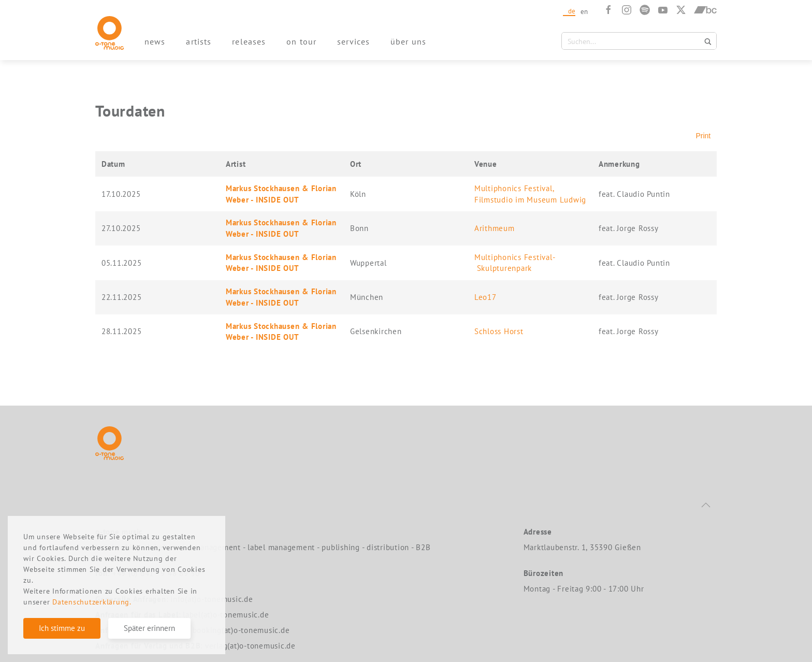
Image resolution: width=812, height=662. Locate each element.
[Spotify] (645, 10)
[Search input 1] (633, 41)
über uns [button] (408, 41)
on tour (301, 41)
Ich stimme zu (62, 628)
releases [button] (249, 41)
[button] (706, 505)
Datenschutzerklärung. (92, 602)
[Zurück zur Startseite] (110, 33)
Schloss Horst (499, 331)
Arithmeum (495, 228)
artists (199, 41)
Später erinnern (149, 628)
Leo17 (485, 297)
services (353, 41)
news (155, 41)
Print (703, 136)
